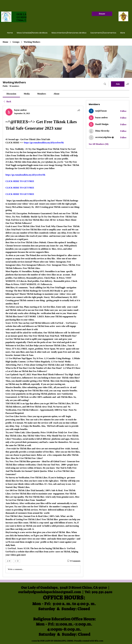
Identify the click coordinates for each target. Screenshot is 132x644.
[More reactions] (16, 561)
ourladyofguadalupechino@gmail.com (50, 592)
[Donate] (102, 14)
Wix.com (99, 641)
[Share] (79, 110)
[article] (43, 341)
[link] (11, 94)
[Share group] (128, 84)
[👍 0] (8, 561)
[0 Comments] (74, 561)
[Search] (105, 84)
